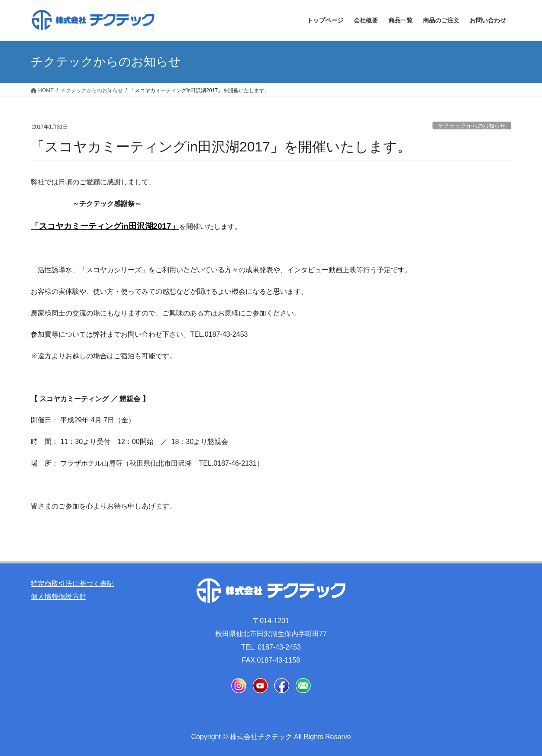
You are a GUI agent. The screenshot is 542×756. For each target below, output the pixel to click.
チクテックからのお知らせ (472, 126)
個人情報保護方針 (58, 597)
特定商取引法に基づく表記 (72, 584)
